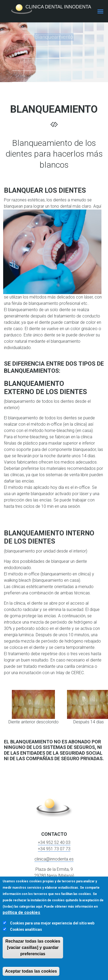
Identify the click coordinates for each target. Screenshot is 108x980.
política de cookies (21, 912)
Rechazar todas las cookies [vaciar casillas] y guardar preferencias (33, 947)
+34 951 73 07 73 (54, 849)
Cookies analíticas (26, 929)
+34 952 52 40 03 (54, 842)
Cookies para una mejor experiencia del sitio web (52, 923)
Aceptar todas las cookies (31, 971)
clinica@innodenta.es (54, 859)
